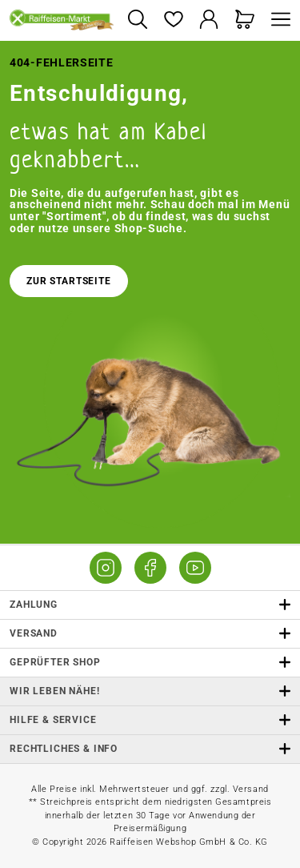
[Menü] (277, 20)
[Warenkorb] (245, 20)
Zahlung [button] (150, 605)
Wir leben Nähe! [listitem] (150, 691)
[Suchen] (137, 20)
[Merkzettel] (173, 20)
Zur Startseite (69, 281)
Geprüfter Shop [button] (150, 663)
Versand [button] (150, 634)
